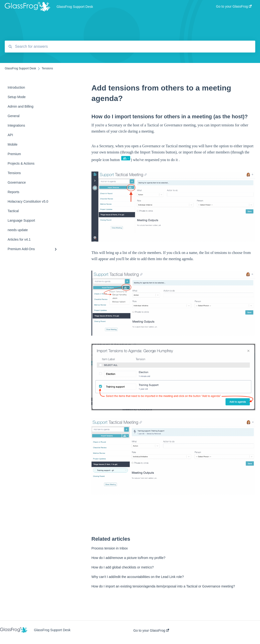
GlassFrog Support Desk (75, 7)
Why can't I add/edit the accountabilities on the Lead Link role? (138, 577)
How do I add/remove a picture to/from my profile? (128, 558)
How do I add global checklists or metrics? (122, 567)
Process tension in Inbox (110, 548)
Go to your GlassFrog (151, 630)
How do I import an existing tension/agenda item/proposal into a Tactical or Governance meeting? (163, 586)
